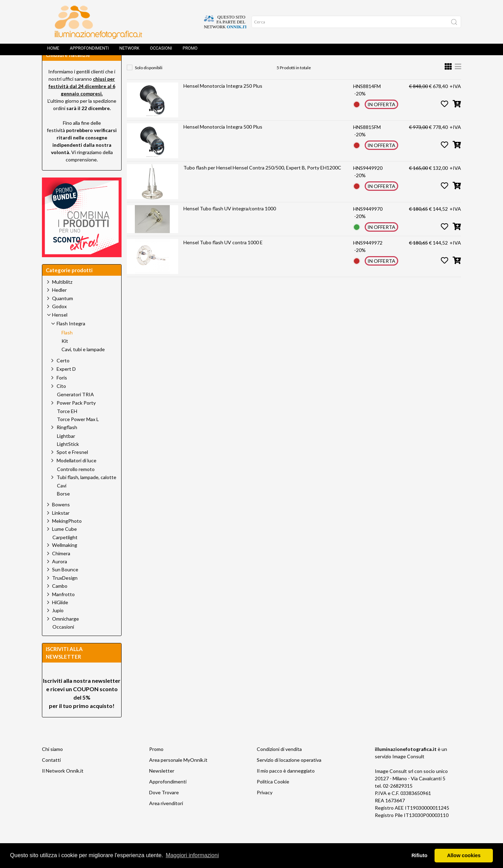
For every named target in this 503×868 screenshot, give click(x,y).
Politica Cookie (273, 797)
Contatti (51, 776)
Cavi (62, 501)
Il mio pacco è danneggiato (286, 786)
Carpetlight (65, 553)
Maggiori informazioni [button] (192, 855)
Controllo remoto (76, 485)
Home (53, 51)
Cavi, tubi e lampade (83, 365)
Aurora (60, 577)
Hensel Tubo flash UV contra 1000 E (223, 258)
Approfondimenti (89, 51)
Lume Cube (64, 545)
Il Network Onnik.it (63, 786)
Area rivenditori (166, 819)
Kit (65, 357)
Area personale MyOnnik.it (178, 776)
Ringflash (67, 443)
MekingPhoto (67, 537)
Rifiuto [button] (420, 855)
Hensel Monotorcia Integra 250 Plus (223, 102)
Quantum (63, 314)
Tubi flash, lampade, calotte (86, 493)
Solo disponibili (149, 83)
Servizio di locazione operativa (289, 776)
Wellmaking (65, 561)
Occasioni (161, 51)
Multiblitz (62, 298)
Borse (63, 509)
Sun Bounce (65, 585)
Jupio (58, 626)
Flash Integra (235, 68)
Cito (61, 402)
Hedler (59, 306)
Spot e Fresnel (72, 468)
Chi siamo (52, 765)
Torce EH (67, 427)
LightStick (68, 460)
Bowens (61, 520)
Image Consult (408, 772)
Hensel (197, 68)
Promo (190, 51)
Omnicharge (65, 634)
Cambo (60, 602)
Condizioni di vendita (279, 765)
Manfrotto (63, 610)
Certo (63, 376)
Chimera (61, 569)
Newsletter (162, 786)
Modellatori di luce (76, 476)
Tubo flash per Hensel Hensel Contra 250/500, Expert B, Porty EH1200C (262, 183)
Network (129, 51)
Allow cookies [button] (464, 855)
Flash (271, 68)
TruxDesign (65, 594)
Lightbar (66, 452)
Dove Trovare (164, 808)
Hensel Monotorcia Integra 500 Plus (223, 142)
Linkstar (61, 529)
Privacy (265, 808)
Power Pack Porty (76, 418)
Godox (59, 322)
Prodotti (165, 68)
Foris (62, 393)
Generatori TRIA (75, 410)
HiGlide (60, 618)
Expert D (66, 385)
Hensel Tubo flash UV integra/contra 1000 (230, 224)
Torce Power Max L (78, 435)
